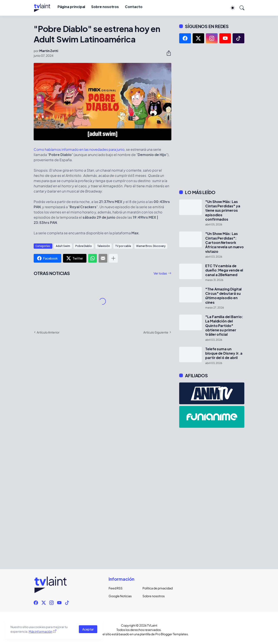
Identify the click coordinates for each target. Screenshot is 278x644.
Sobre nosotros (105, 7)
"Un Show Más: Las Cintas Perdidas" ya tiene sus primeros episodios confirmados (223, 210)
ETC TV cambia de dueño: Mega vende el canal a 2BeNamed (224, 270)
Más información (41, 631)
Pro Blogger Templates (172, 634)
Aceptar (88, 629)
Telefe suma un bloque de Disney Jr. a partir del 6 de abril (224, 353)
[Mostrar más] (113, 258)
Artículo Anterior (48, 332)
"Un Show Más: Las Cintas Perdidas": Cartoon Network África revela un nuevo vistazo (224, 242)
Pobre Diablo (84, 246)
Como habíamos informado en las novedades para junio (79, 149)
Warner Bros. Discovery (151, 246)
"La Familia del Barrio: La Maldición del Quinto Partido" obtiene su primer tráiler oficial (224, 326)
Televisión (103, 246)
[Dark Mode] (230, 8)
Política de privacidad (156, 588)
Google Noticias (120, 596)
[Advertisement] (212, 116)
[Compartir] (167, 53)
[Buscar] (240, 8)
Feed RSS (116, 588)
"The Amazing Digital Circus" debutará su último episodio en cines (223, 296)
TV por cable (123, 246)
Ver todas (160, 273)
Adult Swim (63, 246)
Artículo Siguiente (156, 332)
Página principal (71, 7)
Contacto (134, 7)
